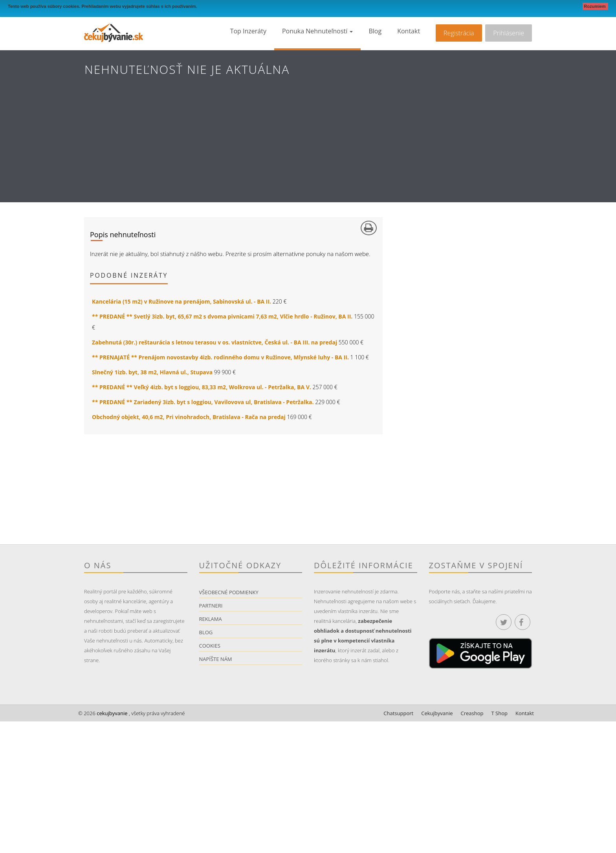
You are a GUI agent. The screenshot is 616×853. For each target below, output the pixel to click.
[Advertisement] (308, 147)
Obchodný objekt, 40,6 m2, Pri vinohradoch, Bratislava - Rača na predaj (189, 417)
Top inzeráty (248, 31)
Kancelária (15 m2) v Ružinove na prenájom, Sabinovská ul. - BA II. (181, 301)
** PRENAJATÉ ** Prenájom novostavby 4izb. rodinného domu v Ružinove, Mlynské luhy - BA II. (220, 357)
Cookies (210, 646)
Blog (375, 31)
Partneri (211, 606)
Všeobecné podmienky (229, 592)
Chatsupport (398, 713)
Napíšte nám (216, 659)
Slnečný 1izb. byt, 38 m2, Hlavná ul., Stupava (152, 372)
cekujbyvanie (112, 713)
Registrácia (459, 33)
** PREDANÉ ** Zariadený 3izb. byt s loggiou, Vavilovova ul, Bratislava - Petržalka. (203, 402)
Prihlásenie (509, 33)
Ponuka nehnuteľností (317, 31)
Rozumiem (595, 6)
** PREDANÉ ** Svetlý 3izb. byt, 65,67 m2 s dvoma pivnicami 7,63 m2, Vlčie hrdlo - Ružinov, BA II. (222, 316)
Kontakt (409, 31)
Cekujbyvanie (437, 713)
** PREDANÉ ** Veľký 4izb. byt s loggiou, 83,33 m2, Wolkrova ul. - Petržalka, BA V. (202, 387)
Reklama (211, 619)
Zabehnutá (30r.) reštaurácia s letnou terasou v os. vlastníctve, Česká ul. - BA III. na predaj (214, 342)
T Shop (500, 713)
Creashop (472, 713)
